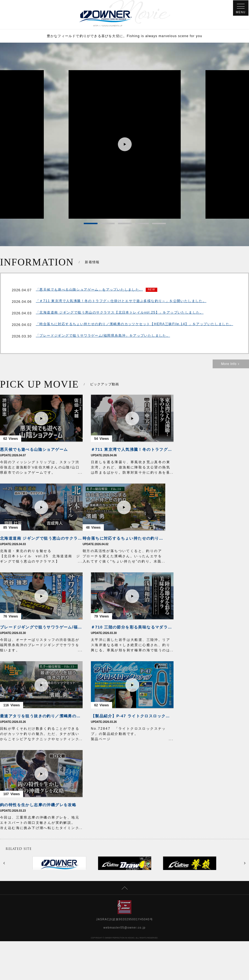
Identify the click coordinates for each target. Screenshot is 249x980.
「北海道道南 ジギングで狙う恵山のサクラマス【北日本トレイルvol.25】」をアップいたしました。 (120, 314)
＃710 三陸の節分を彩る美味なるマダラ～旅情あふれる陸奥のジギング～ (132, 628)
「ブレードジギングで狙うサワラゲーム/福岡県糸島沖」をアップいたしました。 (103, 337)
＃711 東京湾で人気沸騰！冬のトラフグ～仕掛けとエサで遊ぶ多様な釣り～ (132, 450)
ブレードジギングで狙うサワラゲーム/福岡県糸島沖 (41, 628)
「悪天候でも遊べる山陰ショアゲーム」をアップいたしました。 (89, 290)
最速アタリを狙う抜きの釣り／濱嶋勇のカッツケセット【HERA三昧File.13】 (41, 717)
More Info (231, 365)
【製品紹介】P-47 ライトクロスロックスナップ (132, 717)
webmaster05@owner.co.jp (125, 928)
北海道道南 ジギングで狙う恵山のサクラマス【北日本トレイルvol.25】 (41, 539)
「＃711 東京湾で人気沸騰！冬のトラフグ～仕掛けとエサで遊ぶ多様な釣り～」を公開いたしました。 (121, 303)
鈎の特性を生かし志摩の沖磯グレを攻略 (38, 806)
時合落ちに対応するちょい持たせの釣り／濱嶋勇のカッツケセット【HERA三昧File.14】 (124, 539)
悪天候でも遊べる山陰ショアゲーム (34, 450)
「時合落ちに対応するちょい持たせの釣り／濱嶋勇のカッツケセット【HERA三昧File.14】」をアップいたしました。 (134, 326)
